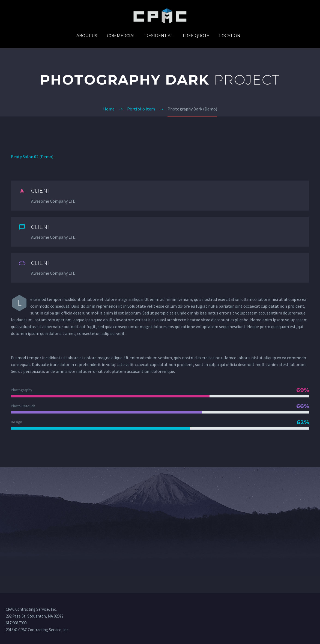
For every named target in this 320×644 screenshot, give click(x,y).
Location (230, 36)
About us (87, 36)
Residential (159, 36)
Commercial (121, 36)
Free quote (196, 36)
